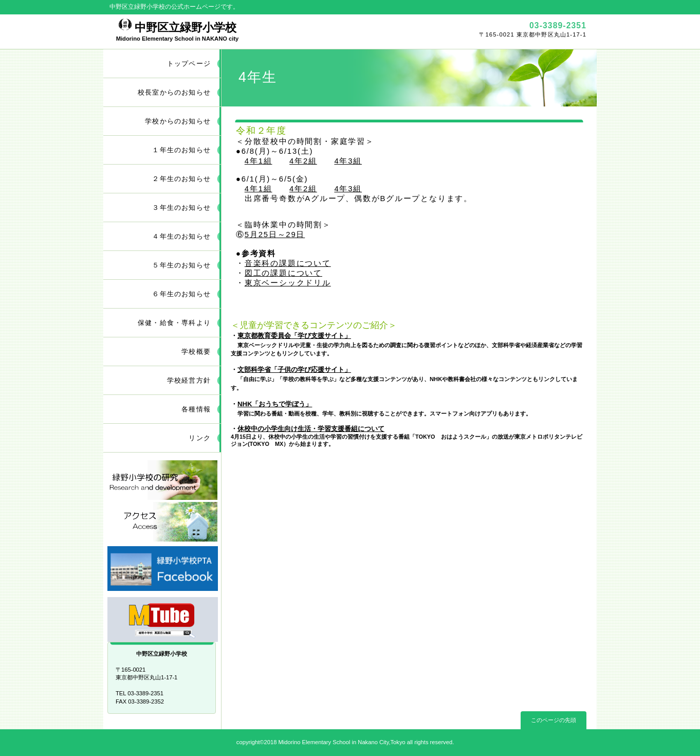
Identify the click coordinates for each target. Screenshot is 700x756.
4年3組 (348, 161)
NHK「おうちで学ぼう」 (275, 404)
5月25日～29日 (275, 235)
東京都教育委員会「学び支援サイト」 (294, 336)
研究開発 (162, 480)
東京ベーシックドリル (288, 283)
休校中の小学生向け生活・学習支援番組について (311, 429)
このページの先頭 (554, 720)
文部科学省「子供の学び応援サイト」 (294, 370)
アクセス (162, 522)
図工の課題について (283, 273)
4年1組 (259, 161)
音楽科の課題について (288, 263)
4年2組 (303, 161)
